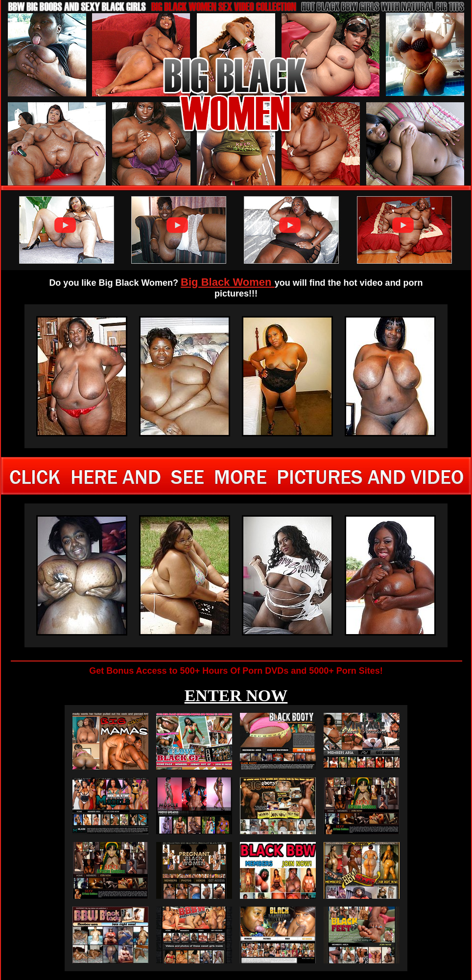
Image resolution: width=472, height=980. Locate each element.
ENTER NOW (236, 695)
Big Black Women (228, 282)
